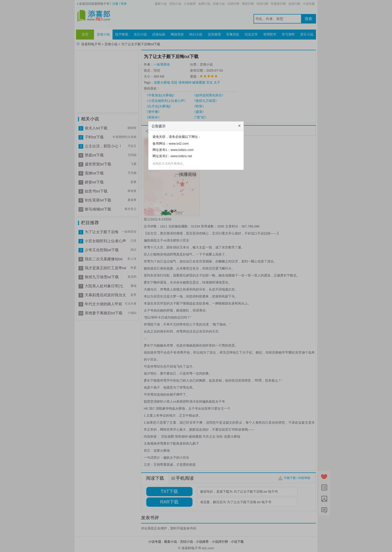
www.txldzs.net (181, 156)
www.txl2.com (179, 144)
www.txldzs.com (182, 150)
